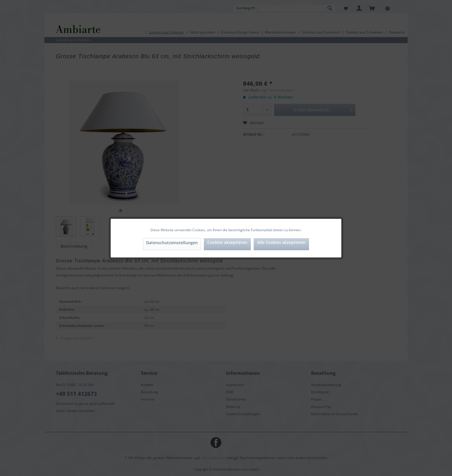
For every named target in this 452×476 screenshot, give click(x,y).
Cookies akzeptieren (227, 242)
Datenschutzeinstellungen (172, 243)
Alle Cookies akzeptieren (281, 242)
